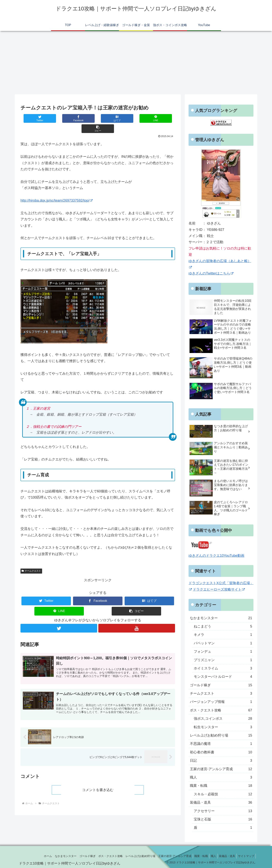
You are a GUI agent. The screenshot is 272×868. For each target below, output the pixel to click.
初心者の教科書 (221, 752)
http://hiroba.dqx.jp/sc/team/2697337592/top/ (57, 190)
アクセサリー (223, 811)
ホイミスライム (223, 668)
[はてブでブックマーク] (98, 118)
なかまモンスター (221, 618)
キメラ (223, 635)
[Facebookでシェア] (67, 118)
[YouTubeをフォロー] (137, 618)
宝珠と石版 (223, 819)
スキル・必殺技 (223, 794)
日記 (221, 761)
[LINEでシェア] (129, 118)
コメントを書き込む (98, 781)
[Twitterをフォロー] (59, 618)
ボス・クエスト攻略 (221, 710)
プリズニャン (223, 660)
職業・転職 (221, 786)
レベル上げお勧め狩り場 (221, 735)
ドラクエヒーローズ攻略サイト (219, 589)
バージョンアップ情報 (221, 702)
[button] (160, 118)
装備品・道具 (221, 802)
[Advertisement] (136, 63)
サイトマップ (246, 856)
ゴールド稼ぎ (221, 685)
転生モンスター (223, 727)
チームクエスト (31, 561)
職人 (221, 777)
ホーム (36, 856)
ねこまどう (223, 626)
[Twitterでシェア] (36, 118)
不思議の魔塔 (221, 744)
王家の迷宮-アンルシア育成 (221, 769)
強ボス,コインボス (223, 719)
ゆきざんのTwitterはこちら (211, 273)
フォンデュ (223, 651)
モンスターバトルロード (223, 677)
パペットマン (223, 643)
